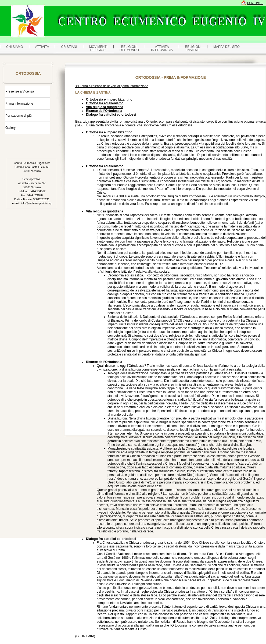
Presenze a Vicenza (20, 91)
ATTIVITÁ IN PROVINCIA (162, 48)
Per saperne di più (18, 116)
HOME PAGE (255, 3)
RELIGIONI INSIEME (193, 48)
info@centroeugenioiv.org (36, 203)
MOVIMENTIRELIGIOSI (98, 48)
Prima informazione (19, 104)
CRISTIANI (69, 47)
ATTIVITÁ (42, 47)
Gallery (10, 128)
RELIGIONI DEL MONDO (129, 48)
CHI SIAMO (15, 47)
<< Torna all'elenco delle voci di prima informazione (112, 86)
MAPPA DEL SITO (227, 47)
